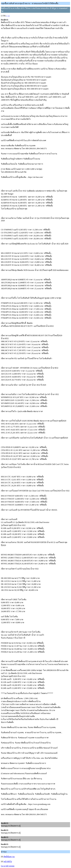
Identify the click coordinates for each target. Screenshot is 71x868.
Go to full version (8, 866)
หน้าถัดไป (8, 862)
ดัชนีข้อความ (9, 857)
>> (9, 16)
